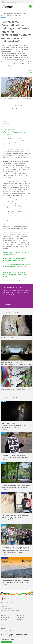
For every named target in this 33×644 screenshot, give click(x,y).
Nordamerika (6, 123)
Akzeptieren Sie (6, 642)
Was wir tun (4, 624)
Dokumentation (21, 617)
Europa (5, 125)
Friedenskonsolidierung (8, 129)
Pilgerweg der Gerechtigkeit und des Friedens (13, 131)
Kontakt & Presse (21, 620)
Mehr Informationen (18, 640)
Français (30, 72)
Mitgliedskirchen (5, 617)
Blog (18, 622)
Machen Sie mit (21, 615)
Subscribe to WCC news (11, 117)
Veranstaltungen (5, 622)
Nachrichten (7, 12)
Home (2, 12)
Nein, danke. (15, 642)
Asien (4, 121)
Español (30, 74)
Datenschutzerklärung (7, 297)
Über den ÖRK (5, 615)
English (30, 71)
